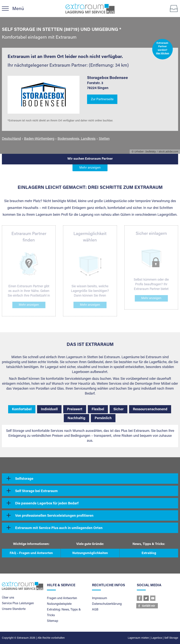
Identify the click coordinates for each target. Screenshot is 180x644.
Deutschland (11, 139)
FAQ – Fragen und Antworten (31, 553)
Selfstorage (24, 479)
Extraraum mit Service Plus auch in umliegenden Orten (59, 528)
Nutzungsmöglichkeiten (90, 553)
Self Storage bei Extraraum (36, 491)
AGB (95, 610)
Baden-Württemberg (39, 139)
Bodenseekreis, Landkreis (77, 139)
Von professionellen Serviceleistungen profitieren (54, 516)
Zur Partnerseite (102, 100)
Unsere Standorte (14, 609)
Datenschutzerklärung (107, 604)
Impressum (100, 598)
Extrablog (149, 553)
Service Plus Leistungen (18, 603)
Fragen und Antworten (62, 598)
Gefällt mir (149, 606)
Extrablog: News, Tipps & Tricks (64, 613)
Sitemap (53, 621)
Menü (18, 9)
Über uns (8, 598)
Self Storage (171, 638)
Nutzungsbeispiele (59, 604)
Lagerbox (157, 638)
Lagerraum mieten (138, 638)
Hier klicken (163, 54)
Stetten (104, 139)
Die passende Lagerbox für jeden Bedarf (47, 504)
